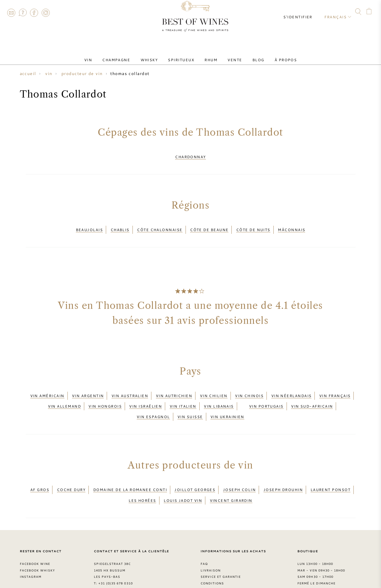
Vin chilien (214, 387)
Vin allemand (64, 395)
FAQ (22, 13)
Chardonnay (190, 155)
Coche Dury (71, 472)
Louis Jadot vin (183, 479)
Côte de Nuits (253, 225)
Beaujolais (89, 225)
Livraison (211, 547)
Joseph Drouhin (283, 472)
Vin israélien (146, 395)
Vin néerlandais (292, 387)
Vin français (335, 387)
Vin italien (183, 395)
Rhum (209, 55)
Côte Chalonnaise (160, 225)
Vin (103, 55)
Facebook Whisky (37, 547)
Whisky (156, 55)
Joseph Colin (239, 472)
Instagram (46, 13)
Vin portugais (266, 395)
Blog (248, 55)
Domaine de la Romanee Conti (130, 472)
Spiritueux (183, 55)
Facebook (34, 13)
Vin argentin (88, 387)
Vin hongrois (105, 395)
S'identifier (302, 12)
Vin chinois (249, 387)
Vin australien (130, 387)
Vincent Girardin (231, 479)
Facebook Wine (35, 540)
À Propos (271, 55)
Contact (11, 13)
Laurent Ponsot (330, 472)
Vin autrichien (174, 387)
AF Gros (40, 472)
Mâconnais (292, 225)
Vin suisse (190, 402)
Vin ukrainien (227, 402)
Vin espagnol (153, 402)
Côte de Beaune (209, 225)
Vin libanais (219, 395)
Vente (228, 55)
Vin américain (47, 387)
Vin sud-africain (312, 395)
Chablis (120, 225)
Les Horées (142, 479)
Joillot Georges (195, 472)
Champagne (127, 55)
